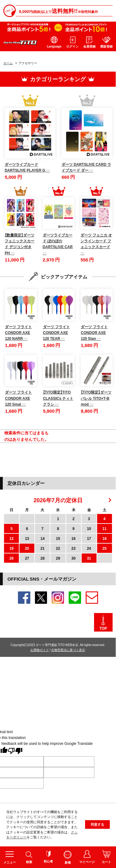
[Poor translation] (15, 751)
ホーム (8, 63)
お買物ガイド (40, 650)
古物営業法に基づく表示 (68, 650)
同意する (97, 825)
